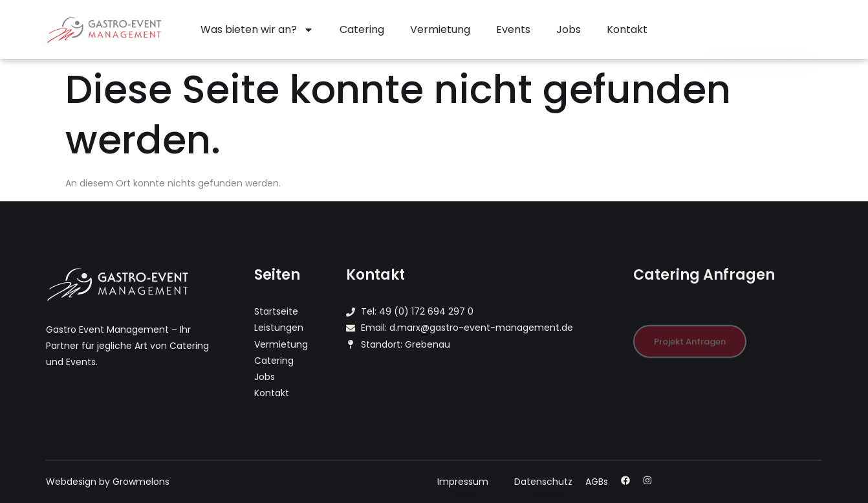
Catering (362, 29)
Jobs (569, 29)
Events (513, 29)
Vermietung (440, 29)
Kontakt (627, 29)
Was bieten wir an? (257, 30)
